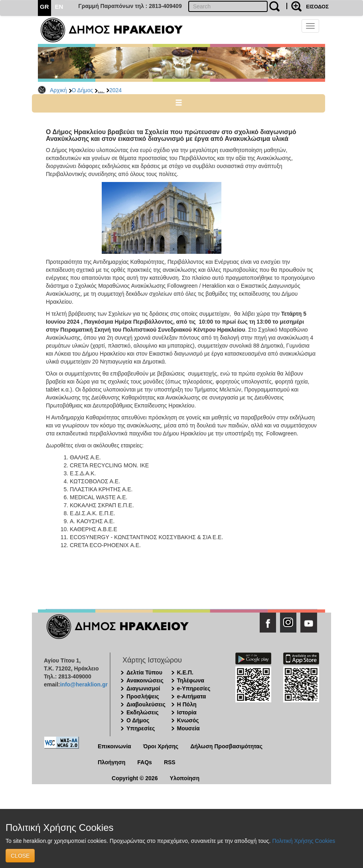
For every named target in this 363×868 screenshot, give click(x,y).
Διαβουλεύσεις (146, 704)
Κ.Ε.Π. (185, 672)
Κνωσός (188, 720)
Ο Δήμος (83, 90)
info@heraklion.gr (84, 684)
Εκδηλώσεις (143, 712)
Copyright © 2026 (135, 778)
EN (59, 7)
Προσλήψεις (143, 696)
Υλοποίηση (184, 778)
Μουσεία (188, 728)
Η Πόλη (187, 704)
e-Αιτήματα (192, 696)
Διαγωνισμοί (143, 688)
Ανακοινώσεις (145, 680)
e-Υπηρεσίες (194, 688)
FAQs (145, 762)
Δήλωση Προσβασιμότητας (226, 746)
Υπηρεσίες (141, 728)
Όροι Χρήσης (161, 746)
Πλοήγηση (111, 762)
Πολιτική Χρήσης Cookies (304, 841)
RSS (170, 762)
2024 (115, 90)
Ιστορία (187, 712)
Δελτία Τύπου (144, 672)
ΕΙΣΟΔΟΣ (317, 7)
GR (44, 7)
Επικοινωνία (114, 746)
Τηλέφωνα (191, 680)
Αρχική (58, 90)
